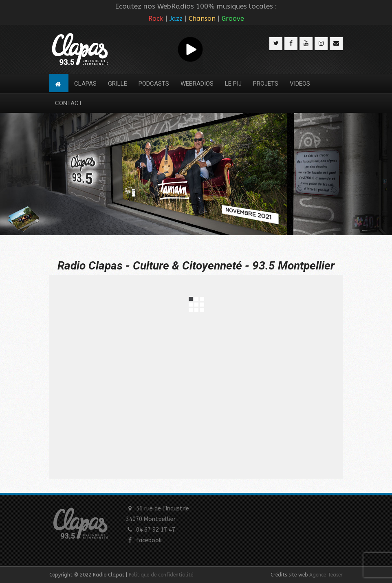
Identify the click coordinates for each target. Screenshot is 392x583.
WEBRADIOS (197, 84)
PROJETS (266, 84)
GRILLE (118, 84)
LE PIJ (233, 84)
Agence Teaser (326, 575)
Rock (156, 19)
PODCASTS (154, 84)
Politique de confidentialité (161, 575)
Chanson (202, 19)
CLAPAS (85, 84)
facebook (149, 540)
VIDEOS (300, 84)
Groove (233, 19)
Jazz (176, 19)
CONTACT (69, 103)
